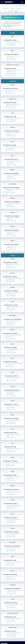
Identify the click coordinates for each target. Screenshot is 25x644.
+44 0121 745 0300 (11, 634)
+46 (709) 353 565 (10, 549)
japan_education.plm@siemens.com (14, 147)
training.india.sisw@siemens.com (14, 118)
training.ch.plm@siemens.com (14, 590)
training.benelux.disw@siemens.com (14, 278)
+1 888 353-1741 (10, 72)
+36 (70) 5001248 (10, 294)
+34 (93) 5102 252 (10, 563)
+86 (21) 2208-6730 (10, 106)
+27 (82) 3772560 (10, 620)
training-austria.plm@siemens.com (14, 264)
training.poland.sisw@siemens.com (14, 477)
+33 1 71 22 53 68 (11, 379)
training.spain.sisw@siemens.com (14, 562)
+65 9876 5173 (10, 134)
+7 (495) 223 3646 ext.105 (12, 507)
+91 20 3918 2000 (10, 120)
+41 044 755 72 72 (11, 592)
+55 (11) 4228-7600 (10, 43)
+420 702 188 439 (10, 322)
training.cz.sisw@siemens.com (13, 321)
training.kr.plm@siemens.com (14, 161)
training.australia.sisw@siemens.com (14, 90)
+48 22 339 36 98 (9, 478)
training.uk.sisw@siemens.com (14, 633)
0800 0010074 (10, 393)
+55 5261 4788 (10, 58)
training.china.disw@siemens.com (14, 104)
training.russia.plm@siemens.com (14, 505)
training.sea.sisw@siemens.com (14, 133)
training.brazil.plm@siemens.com (14, 42)
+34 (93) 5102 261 (10, 351)
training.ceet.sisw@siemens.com (14, 293)
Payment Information (10, 45)
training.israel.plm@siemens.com (14, 434)
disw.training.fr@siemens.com (14, 378)
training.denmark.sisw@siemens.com (14, 335)
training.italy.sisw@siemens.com (14, 448)
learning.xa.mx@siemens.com (14, 56)
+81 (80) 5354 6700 (10, 148)
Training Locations (7, 27)
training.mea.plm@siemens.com (14, 349)
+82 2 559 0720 (10, 163)
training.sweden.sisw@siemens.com (14, 363)
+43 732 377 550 (9, 266)
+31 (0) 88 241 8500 (10, 280)
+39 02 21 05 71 (10, 436)
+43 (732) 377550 (10, 521)
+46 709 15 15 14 (9, 337)
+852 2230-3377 (9, 92)
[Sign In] (22, 2)
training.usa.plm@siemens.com (14, 70)
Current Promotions (10, 75)
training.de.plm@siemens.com (14, 392)
